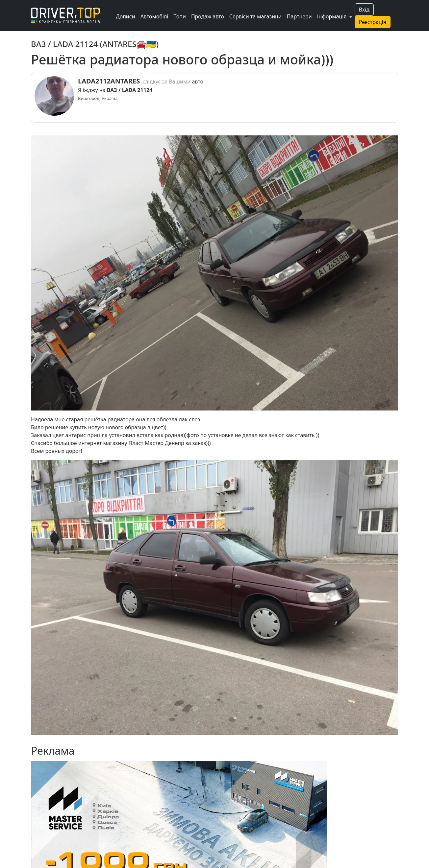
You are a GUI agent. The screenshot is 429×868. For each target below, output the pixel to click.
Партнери (299, 16)
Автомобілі (154, 16)
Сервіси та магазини (255, 16)
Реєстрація (373, 22)
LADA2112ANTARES (109, 81)
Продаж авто (208, 16)
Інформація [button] (333, 16)
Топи (179, 16)
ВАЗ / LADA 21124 (130, 90)
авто (198, 82)
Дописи (126, 16)
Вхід (364, 10)
